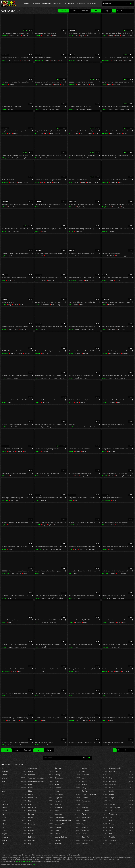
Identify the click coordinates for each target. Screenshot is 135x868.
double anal (79, 378)
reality (77, 329)
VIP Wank (92, 4)
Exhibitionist (32, 808)
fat (42, 182)
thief (12, 476)
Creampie (32, 775)
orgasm (10, 60)
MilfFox (37, 256)
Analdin (37, 109)
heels (52, 134)
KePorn (4, 207)
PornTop (71, 354)
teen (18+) (51, 598)
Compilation (33, 768)
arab (47, 134)
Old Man (85, 791)
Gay (30, 844)
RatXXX (71, 647)
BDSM (22, 305)
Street (111, 788)
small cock (111, 256)
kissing (58, 109)
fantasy (43, 329)
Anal (3, 781)
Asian (4, 788)
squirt (82, 36)
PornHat (37, 36)
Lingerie (58, 840)
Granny (58, 775)
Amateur (5, 778)
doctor (122, 109)
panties (123, 378)
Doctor (31, 794)
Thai (110, 811)
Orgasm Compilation (89, 794)
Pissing (84, 804)
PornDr (104, 329)
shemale (10, 109)
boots (119, 403)
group (10, 207)
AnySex (4, 525)
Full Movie (32, 837)
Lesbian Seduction (62, 837)
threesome (119, 158)
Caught (4, 834)
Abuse (34, 864)
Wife (110, 834)
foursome (56, 182)
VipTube (104, 354)
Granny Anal (59, 778)
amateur (90, 182)
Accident (5, 771)
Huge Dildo (59, 798)
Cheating (5, 837)
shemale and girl (56, 549)
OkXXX (37, 85)
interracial (54, 60)
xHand (37, 427)
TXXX (37, 134)
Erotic (30, 804)
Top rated (58, 4)
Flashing (31, 831)
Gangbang (32, 840)
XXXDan (4, 696)
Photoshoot (86, 801)
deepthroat (27, 354)
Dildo (30, 791)
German (58, 768)
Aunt (3, 791)
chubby (130, 476)
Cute (30, 785)
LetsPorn (105, 403)
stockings (13, 182)
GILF (57, 771)
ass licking (59, 598)
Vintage (111, 824)
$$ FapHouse (106, 500)
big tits (14, 672)
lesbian (88, 36)
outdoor (77, 182)
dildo (10, 134)
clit (55, 525)
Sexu (37, 158)
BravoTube (5, 500)
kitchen (27, 182)
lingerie (23, 60)
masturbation (45, 305)
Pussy (84, 824)
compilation (116, 85)
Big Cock (5, 804)
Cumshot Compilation (36, 781)
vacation (78, 451)
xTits (104, 256)
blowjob (118, 256)
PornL (37, 329)
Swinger (111, 798)
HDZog (4, 158)
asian (44, 720)
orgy (84, 158)
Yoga (111, 844)
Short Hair (112, 771)
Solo (110, 778)
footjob (54, 36)
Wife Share (113, 837)
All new (36, 4)
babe (123, 329)
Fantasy (31, 814)
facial (78, 158)
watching (51, 280)
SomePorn (72, 60)
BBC (16, 427)
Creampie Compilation (36, 778)
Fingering (31, 824)
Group (57, 781)
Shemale (85, 844)
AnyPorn (4, 256)
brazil (76, 134)
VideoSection (106, 60)
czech (83, 182)
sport (117, 109)
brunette (51, 109)
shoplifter (89, 134)
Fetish (30, 817)
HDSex (3, 60)
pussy (75, 574)
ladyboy (44, 207)
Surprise (112, 791)
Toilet (111, 817)
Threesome (113, 814)
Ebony (30, 801)
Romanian (85, 827)
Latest (74, 11)
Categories (70, 4)
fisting (111, 36)
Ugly (110, 821)
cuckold (10, 427)
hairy (62, 85)
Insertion (58, 804)
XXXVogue (72, 207)
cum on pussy (78, 745)
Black (3, 814)
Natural (84, 785)
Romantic (85, 831)
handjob (90, 109)
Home (27, 4)
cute (75, 549)
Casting (4, 831)
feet (43, 36)
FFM (43, 354)
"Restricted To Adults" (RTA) (24, 862)
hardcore (121, 598)
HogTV (71, 134)
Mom (84, 778)
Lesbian (58, 834)
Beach (4, 801)
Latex (57, 831)
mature (117, 36)
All (96, 11)
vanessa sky (46, 403)
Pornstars (81, 4)
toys (77, 36)
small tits (11, 451)
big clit (25, 158)
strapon (44, 280)
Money (84, 781)
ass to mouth (128, 60)
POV (19, 36)
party (16, 598)
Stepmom (112, 781)
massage (86, 60)
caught (58, 134)
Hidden (58, 791)
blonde (130, 36)
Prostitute (85, 811)
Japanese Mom (61, 817)
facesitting (115, 207)
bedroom (112, 623)
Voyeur (111, 827)
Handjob (58, 788)
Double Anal (32, 798)
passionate (44, 378)
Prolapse (85, 808)
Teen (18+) (112, 804)
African (4, 775)
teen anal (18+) (90, 549)
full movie (25, 36)
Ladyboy (58, 827)
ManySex (4, 85)
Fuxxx (37, 378)
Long (106, 11)
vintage (82, 476)
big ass (79, 85)
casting (11, 85)
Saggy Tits (86, 837)
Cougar (31, 771)
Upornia (104, 36)
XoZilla (4, 109)
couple (125, 134)
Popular (64, 11)
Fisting (31, 827)
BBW (3, 798)
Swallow (112, 794)
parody (84, 451)
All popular (47, 4)
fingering (11, 329)
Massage (58, 844)
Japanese (59, 814)
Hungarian (59, 801)
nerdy (58, 305)
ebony (111, 720)
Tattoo (111, 801)
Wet (110, 831)
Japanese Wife (60, 824)
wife (29, 60)
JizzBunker (72, 525)
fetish (12, 500)
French (31, 834)
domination (45, 623)
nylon (53, 305)
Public (84, 814)
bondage (91, 329)
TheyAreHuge (39, 60)
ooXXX (37, 280)
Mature (84, 768)
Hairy (57, 785)
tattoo (96, 182)
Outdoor (85, 798)
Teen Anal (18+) (114, 808)
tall (119, 647)
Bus (3, 827)
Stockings (112, 785)
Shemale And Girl (115, 768)
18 (42, 256)
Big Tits (4, 808)
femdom (86, 354)
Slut (110, 775)
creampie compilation (14, 158)
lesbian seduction (47, 85)
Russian (85, 834)
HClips (70, 182)
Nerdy (84, 788)
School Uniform (87, 840)
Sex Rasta (8, 4)
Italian (57, 811)
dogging (79, 60)
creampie (12, 36)
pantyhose (45, 451)
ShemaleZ (38, 549)
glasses (79, 427)
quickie (11, 256)
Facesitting (32, 811)
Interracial (59, 808)
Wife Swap (112, 840)
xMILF (70, 696)
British (4, 821)
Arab (3, 785)
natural (82, 305)
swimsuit (112, 403)
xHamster (5, 36)
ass (109, 696)
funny (42, 158)
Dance (31, 788)
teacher (48, 158)
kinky (9, 305)
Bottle (4, 817)
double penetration (114, 354)
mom (51, 378)
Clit (3, 844)
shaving (9, 378)
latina (48, 36)
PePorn (37, 305)
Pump (84, 821)
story (128, 109)
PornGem (4, 647)
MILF (78, 720)
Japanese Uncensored (63, 821)
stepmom (85, 207)
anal (60, 60)
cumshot (83, 109)
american (111, 305)
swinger (112, 231)
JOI (14, 280)
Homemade (59, 794)
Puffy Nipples (87, 817)
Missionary (86, 775)
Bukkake (4, 824)
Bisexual (4, 811)
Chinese (4, 840)
